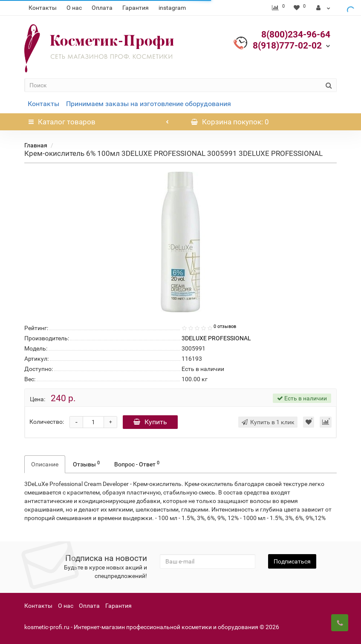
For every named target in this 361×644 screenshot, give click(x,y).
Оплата (102, 8)
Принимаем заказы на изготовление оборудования (149, 104)
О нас (74, 8)
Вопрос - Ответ (137, 464)
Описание (45, 464)
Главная (36, 145)
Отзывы (86, 464)
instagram (172, 8)
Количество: (47, 422)
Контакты (43, 8)
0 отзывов (225, 326)
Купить (150, 422)
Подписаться (292, 561)
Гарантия (136, 8)
